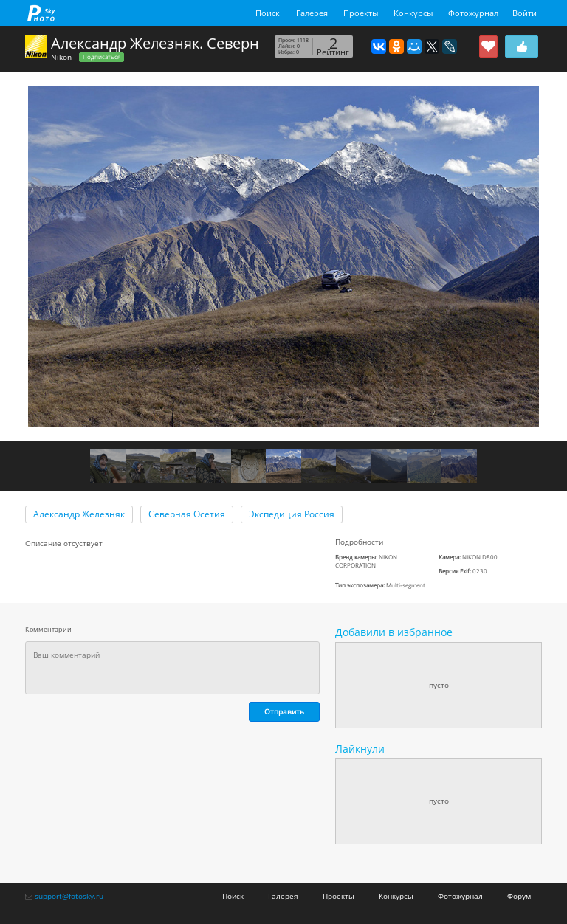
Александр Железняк (79, 514)
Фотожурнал (473, 13)
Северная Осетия (187, 514)
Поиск (268, 13)
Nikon (61, 57)
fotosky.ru (41, 13)
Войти (525, 13)
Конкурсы (413, 13)
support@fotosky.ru (69, 896)
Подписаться (102, 57)
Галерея (312, 13)
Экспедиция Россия (292, 514)
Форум (519, 896)
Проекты (361, 13)
